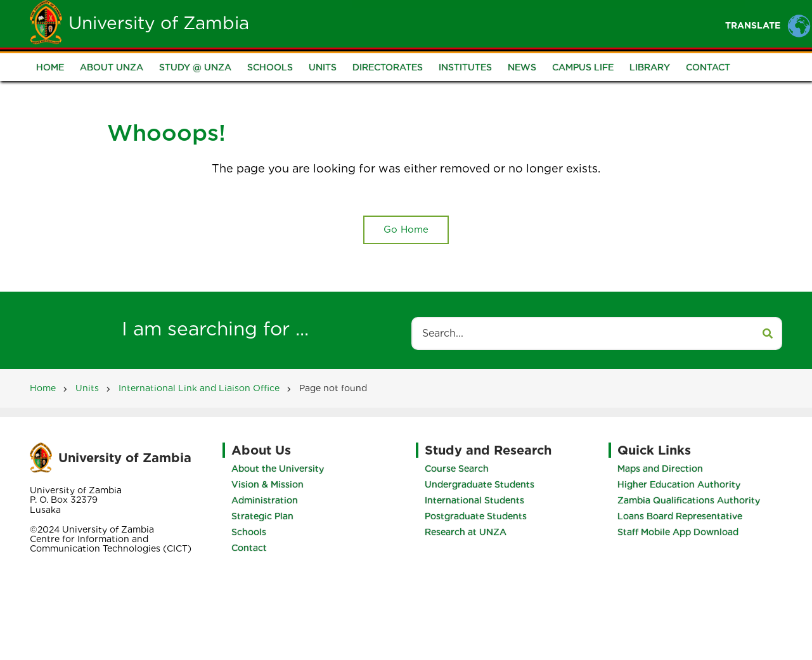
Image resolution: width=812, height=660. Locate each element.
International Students (474, 500)
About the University (278, 469)
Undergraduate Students (480, 484)
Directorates (388, 67)
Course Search (457, 469)
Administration (265, 500)
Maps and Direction (660, 469)
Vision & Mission (267, 484)
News (522, 67)
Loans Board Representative (680, 516)
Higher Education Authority (679, 484)
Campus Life (583, 67)
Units (323, 67)
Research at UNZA (466, 532)
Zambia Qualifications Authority (689, 500)
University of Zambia (159, 23)
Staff (502, 23)
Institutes (465, 67)
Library (650, 67)
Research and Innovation (670, 23)
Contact (708, 67)
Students (439, 23)
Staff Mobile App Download (678, 532)
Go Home (406, 230)
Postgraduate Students (476, 516)
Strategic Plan (262, 516)
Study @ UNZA (195, 67)
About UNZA (112, 67)
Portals (561, 23)
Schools (270, 67)
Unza (377, 23)
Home (326, 23)
